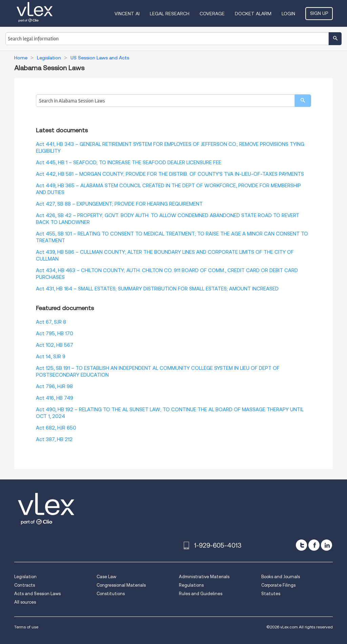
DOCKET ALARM (253, 14)
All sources (25, 602)
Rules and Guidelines (201, 594)
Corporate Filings (278, 585)
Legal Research (170, 14)
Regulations (191, 585)
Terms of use (26, 627)
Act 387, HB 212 (54, 439)
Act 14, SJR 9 (51, 357)
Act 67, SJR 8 (51, 322)
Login (288, 14)
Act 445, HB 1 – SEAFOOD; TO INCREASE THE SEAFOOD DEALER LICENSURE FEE (129, 163)
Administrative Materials (204, 577)
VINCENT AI (127, 14)
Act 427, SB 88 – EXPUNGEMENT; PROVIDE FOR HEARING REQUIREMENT (119, 204)
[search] (303, 101)
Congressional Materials (121, 585)
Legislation (25, 577)
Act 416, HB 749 (55, 398)
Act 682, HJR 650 (56, 428)
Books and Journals (281, 577)
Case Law (106, 577)
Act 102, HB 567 (55, 345)
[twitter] (301, 545)
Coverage (212, 14)
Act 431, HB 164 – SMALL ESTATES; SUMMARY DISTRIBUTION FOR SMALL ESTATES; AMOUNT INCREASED (157, 289)
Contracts (25, 585)
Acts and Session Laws (37, 594)
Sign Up (319, 13)
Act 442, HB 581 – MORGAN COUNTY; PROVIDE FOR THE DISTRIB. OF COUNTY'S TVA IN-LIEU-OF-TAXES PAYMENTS (170, 174)
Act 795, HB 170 (55, 334)
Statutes (271, 594)
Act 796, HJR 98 (54, 386)
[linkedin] (326, 545)
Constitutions (111, 594)
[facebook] (314, 545)
